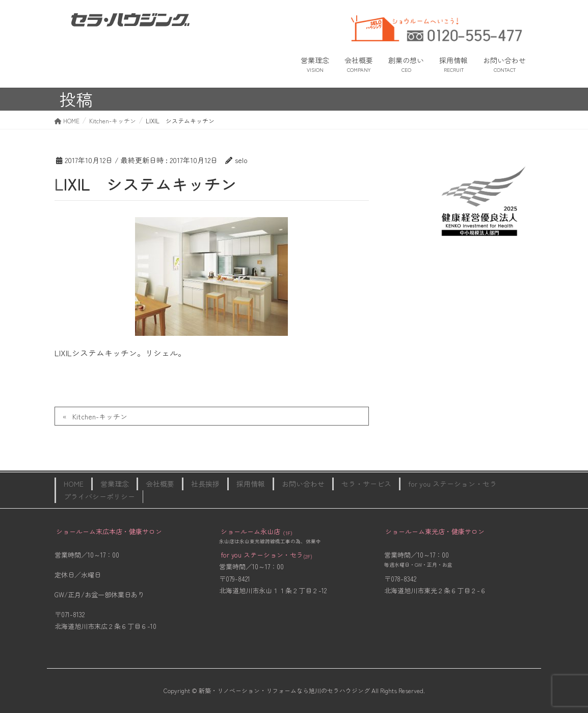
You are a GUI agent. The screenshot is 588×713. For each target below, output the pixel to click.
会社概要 (160, 484)
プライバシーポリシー (99, 496)
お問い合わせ (303, 484)
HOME (74, 484)
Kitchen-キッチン (100, 416)
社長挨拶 (205, 484)
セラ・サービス (366, 484)
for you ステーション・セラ (452, 484)
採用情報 (251, 484)
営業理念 (115, 484)
